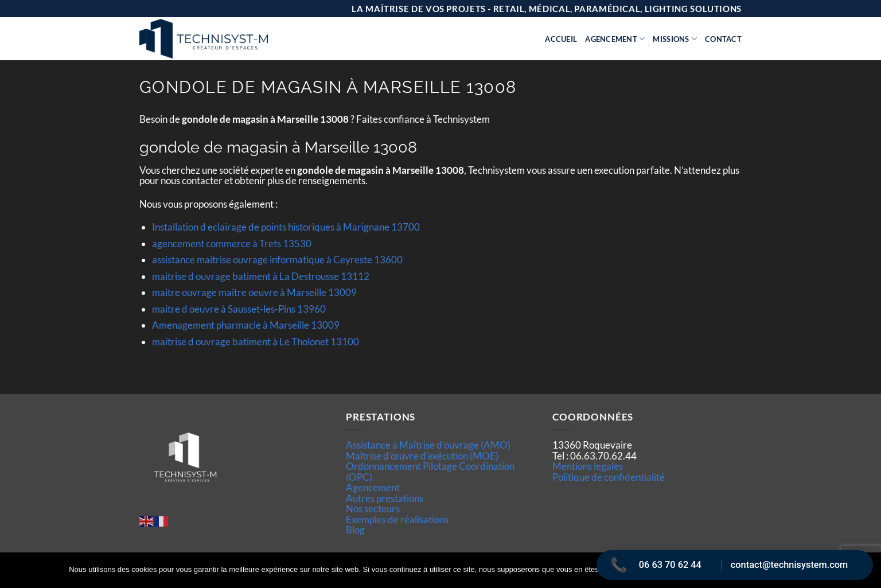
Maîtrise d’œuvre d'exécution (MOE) (422, 456)
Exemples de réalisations (397, 519)
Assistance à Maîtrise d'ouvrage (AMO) (428, 445)
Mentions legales (588, 466)
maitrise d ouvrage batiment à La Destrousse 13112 (261, 276)
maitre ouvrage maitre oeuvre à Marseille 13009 (254, 292)
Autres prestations (385, 498)
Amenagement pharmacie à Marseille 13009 (246, 325)
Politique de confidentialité (609, 477)
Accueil (561, 39)
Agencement (615, 39)
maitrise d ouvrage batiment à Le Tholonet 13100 (256, 342)
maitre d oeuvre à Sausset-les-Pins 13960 (239, 309)
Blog (355, 530)
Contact (723, 39)
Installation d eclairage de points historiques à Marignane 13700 (286, 227)
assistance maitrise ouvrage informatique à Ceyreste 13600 (277, 260)
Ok (649, 570)
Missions (675, 39)
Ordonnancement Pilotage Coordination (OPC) (430, 471)
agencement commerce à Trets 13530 (232, 244)
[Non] (866, 574)
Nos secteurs (373, 509)
